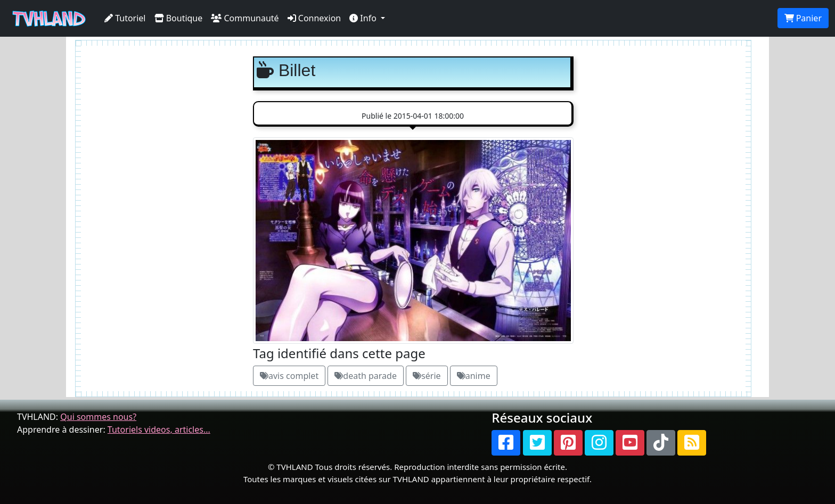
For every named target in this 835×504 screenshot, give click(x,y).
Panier (803, 18)
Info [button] (364, 18)
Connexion (314, 18)
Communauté (245, 18)
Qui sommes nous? (98, 417)
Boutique (179, 18)
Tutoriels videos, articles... (159, 429)
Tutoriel (125, 18)
